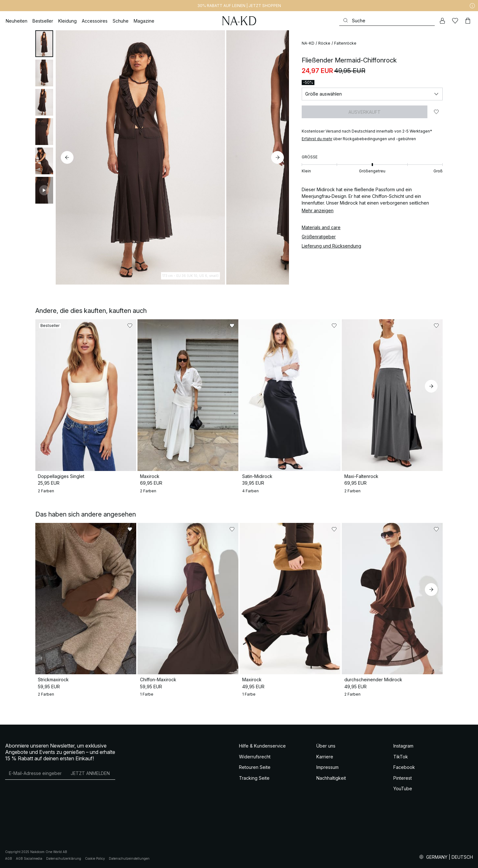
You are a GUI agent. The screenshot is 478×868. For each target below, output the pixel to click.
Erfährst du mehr (317, 139)
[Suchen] (387, 21)
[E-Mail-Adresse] (35, 773)
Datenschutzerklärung (64, 858)
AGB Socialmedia (29, 858)
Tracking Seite (254, 778)
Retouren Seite (255, 767)
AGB (9, 858)
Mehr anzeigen (318, 210)
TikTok (401, 757)
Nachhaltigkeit (331, 778)
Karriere (325, 757)
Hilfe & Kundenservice (262, 746)
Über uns (326, 746)
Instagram (403, 746)
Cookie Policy (95, 858)
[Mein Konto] (442, 21)
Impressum (327, 767)
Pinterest (403, 778)
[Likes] (455, 21)
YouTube (403, 788)
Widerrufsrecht (255, 757)
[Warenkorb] (468, 21)
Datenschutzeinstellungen (129, 858)
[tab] (44, 44)
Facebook (404, 767)
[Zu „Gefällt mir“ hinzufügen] (436, 112)
